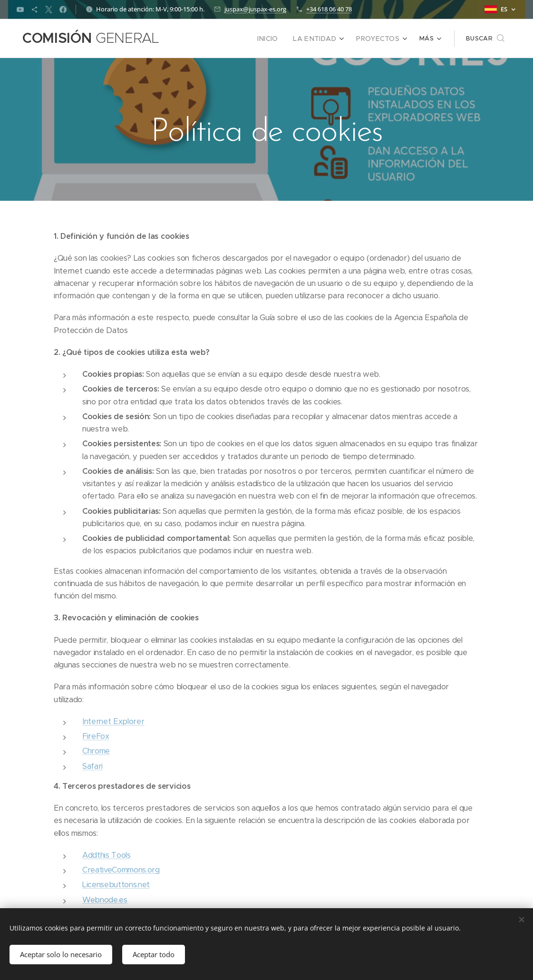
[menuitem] (203, 39)
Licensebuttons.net (116, 885)
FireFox (96, 736)
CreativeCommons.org (121, 870)
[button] (485, 39)
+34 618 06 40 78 (329, 9)
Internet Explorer (113, 721)
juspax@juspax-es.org (255, 9)
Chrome (96, 751)
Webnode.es (105, 900)
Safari (92, 766)
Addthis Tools (107, 855)
